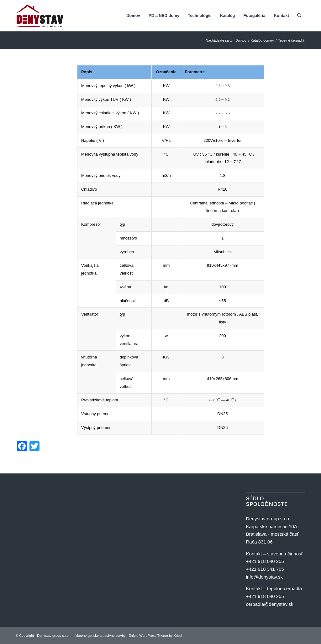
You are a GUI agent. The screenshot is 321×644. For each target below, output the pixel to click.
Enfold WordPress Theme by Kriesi (155, 636)
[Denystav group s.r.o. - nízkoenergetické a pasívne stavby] (40, 16)
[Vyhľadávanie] (299, 16)
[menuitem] (133, 16)
